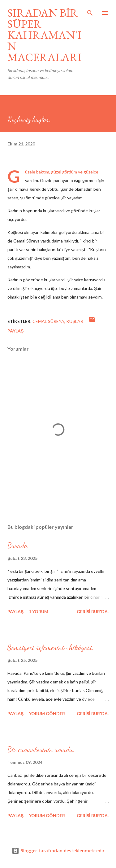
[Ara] (90, 11)
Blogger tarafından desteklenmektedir (58, 851)
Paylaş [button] (15, 331)
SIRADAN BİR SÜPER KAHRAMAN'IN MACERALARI (45, 35)
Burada (17, 546)
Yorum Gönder (47, 713)
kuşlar (75, 321)
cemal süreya (48, 321)
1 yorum (39, 611)
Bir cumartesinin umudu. (41, 750)
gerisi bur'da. (93, 611)
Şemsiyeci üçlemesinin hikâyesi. (51, 648)
